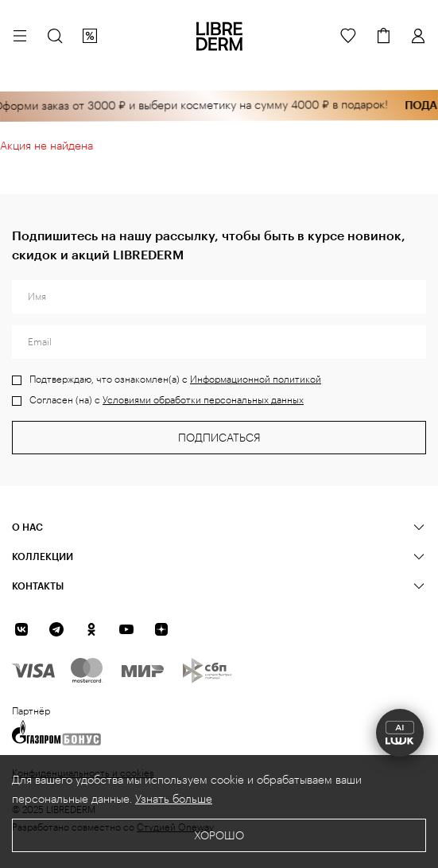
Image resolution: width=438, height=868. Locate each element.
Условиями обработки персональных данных (203, 400)
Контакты (38, 586)
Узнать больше (174, 800)
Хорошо (219, 836)
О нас (27, 527)
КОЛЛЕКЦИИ (43, 556)
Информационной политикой (256, 380)
